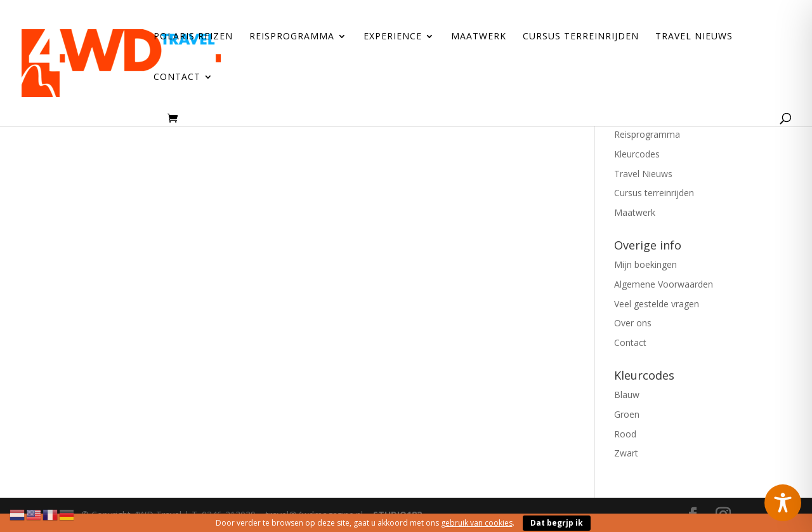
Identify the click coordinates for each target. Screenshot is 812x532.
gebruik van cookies (477, 523)
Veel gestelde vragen (657, 304)
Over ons (633, 323)
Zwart (626, 453)
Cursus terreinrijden (581, 37)
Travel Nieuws (694, 37)
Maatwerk (479, 37)
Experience (393, 37)
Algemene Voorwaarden (664, 284)
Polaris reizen (193, 37)
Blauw (627, 395)
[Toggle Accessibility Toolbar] (783, 503)
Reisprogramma (292, 37)
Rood (625, 434)
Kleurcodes (637, 154)
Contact (177, 77)
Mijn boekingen (645, 264)
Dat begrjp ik (557, 523)
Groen (627, 414)
